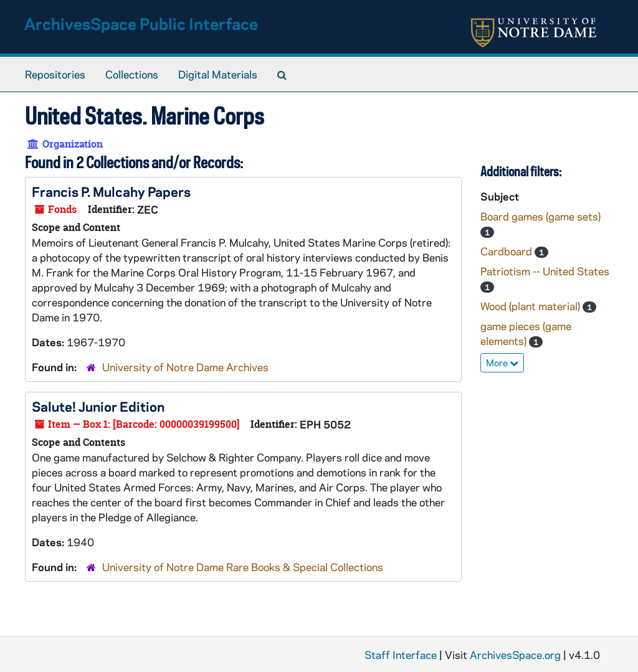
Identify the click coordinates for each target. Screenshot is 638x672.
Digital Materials (218, 74)
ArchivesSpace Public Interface (141, 23)
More (502, 362)
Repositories (55, 74)
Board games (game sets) (540, 216)
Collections (132, 74)
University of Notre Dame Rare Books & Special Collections (243, 567)
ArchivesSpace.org (515, 655)
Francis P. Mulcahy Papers (111, 191)
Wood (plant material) (531, 306)
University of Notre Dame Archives (185, 367)
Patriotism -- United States (545, 271)
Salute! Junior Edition (98, 406)
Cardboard (507, 251)
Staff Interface (401, 655)
